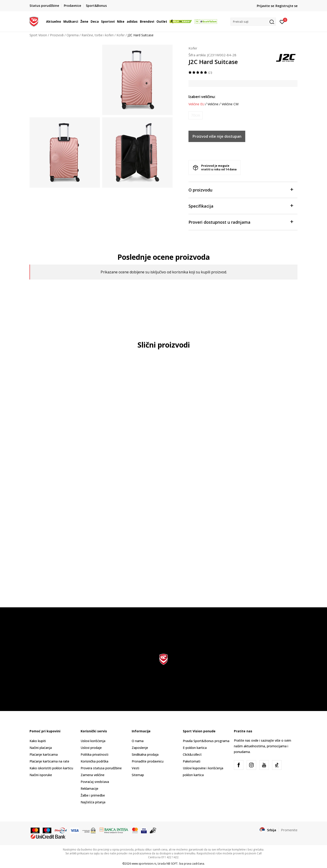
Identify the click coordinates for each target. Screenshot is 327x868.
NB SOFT (172, 864)
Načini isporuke (41, 775)
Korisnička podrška (94, 761)
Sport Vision (38, 35)
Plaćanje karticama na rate (49, 761)
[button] (253, 22)
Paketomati (192, 761)
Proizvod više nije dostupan (217, 136)
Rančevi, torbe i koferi (98, 35)
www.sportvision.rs (144, 864)
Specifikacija (241, 206)
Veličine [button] (213, 104)
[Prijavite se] (282, 22)
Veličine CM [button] (230, 104)
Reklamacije (89, 788)
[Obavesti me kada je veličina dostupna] (196, 115)
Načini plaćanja (41, 748)
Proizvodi (57, 35)
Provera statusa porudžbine (101, 768)
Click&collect (192, 754)
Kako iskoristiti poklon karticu (51, 768)
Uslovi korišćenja (93, 741)
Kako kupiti (38, 741)
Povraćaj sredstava (95, 782)
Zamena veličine (93, 775)
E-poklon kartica (195, 748)
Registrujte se (286, 6)
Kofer (121, 35)
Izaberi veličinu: (202, 97)
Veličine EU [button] (196, 104)
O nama (138, 741)
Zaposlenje (140, 748)
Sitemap (138, 775)
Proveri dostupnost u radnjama (241, 222)
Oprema (73, 35)
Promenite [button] (289, 830)
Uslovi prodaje (91, 748)
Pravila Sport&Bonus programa (206, 741)
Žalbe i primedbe (93, 795)
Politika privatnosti (94, 754)
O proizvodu (241, 190)
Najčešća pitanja (93, 802)
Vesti (135, 768)
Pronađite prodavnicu (148, 761)
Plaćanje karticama (44, 754)
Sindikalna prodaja (145, 754)
